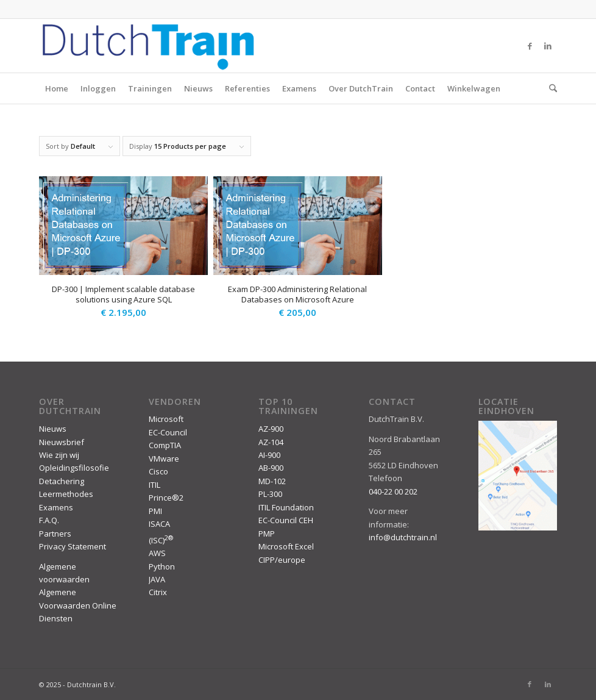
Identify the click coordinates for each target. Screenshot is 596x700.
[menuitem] (550, 88)
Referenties (247, 88)
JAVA (157, 579)
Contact (420, 88)
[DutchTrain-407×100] (148, 46)
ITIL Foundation (286, 507)
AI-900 (269, 455)
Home (57, 88)
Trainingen (150, 88)
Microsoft (166, 419)
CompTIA (165, 445)
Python (162, 566)
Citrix (158, 592)
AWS (157, 553)
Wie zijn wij (59, 455)
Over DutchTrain (361, 88)
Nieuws (198, 88)
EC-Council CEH (286, 520)
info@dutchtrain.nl (403, 537)
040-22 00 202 (393, 491)
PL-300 (270, 494)
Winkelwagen (474, 88)
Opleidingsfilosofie (74, 468)
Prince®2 (166, 498)
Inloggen (98, 88)
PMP (267, 534)
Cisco (158, 471)
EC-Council (168, 432)
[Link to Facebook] (530, 46)
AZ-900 (271, 429)
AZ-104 (271, 442)
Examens (299, 88)
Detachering (62, 481)
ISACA (159, 524)
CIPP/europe (282, 560)
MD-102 (272, 481)
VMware (164, 459)
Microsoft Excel (286, 546)
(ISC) (161, 540)
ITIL (154, 485)
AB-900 (271, 468)
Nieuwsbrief (62, 442)
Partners (55, 534)
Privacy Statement (73, 546)
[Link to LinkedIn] (548, 46)
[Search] (550, 88)
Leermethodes (66, 494)
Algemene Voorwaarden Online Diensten (78, 605)
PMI (155, 511)
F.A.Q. (49, 520)
